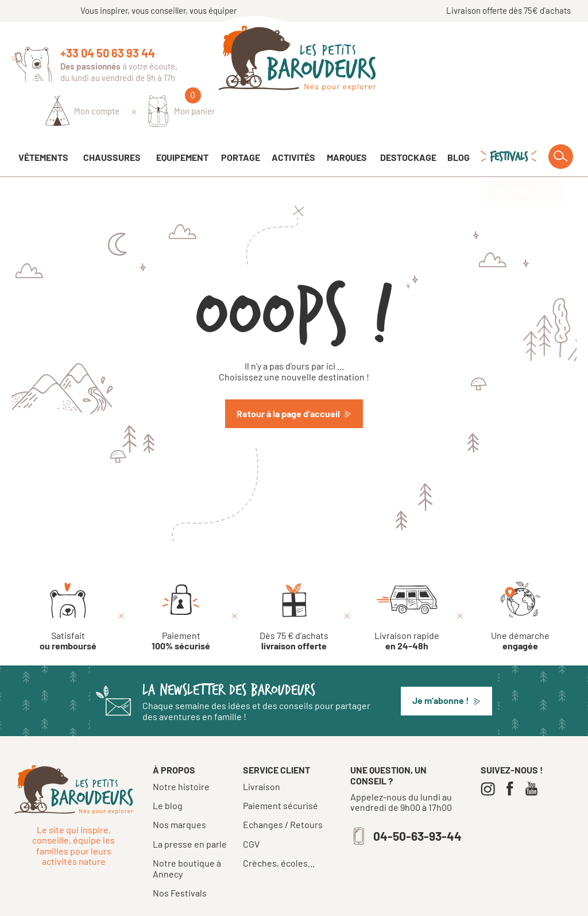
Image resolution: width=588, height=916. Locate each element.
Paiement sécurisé (281, 773)
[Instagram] (491, 757)
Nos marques (179, 792)
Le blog (168, 773)
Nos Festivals (180, 861)
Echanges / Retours (283, 792)
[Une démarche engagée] (520, 584)
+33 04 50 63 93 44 (108, 53)
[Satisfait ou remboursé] (68, 584)
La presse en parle (190, 812)
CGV (251, 812)
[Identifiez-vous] (444, 61)
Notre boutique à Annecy (187, 836)
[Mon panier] (543, 61)
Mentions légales (327, 903)
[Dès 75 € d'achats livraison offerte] (294, 584)
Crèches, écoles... (279, 831)
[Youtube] (534, 757)
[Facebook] (512, 757)
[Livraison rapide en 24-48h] (407, 584)
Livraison (262, 755)
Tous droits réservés (251, 903)
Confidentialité (393, 903)
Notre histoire (181, 754)
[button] (446, 669)
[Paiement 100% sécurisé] (181, 584)
